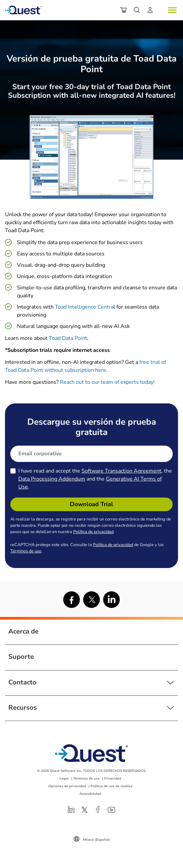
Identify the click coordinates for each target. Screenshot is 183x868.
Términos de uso (26, 551)
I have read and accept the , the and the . (95, 479)
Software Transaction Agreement (121, 471)
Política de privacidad (93, 532)
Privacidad (113, 779)
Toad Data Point (68, 338)
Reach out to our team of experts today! (108, 382)
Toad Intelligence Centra (84, 307)
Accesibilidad (90, 794)
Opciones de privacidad (67, 786)
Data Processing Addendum (52, 479)
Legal (64, 779)
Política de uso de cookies (111, 786)
